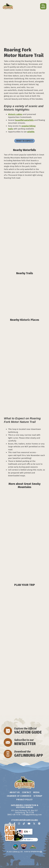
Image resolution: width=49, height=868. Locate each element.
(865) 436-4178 (14, 815)
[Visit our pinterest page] (39, 824)
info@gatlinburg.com (32, 815)
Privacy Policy (24, 800)
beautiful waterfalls (24, 120)
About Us (15, 792)
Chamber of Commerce (19, 796)
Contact (27, 792)
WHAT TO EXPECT (25, 141)
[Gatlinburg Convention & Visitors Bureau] (8, 6)
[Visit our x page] (34, 824)
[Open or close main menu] (43, 6)
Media (36, 792)
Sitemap (38, 796)
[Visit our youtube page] (29, 824)
